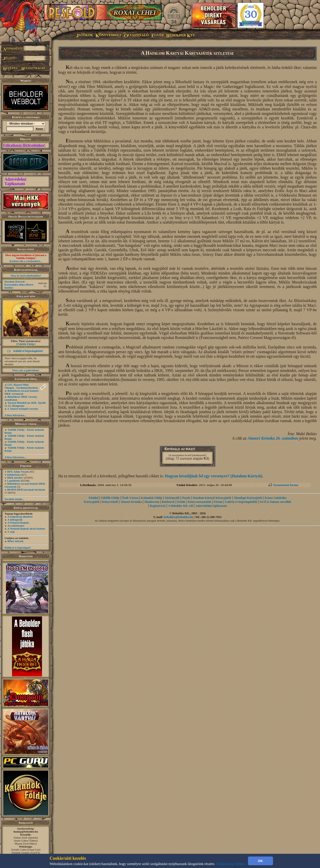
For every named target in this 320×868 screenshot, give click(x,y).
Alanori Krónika (131, 502)
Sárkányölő (172, 498)
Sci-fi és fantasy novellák (275, 502)
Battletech (168, 502)
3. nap (11, 532)
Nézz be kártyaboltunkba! (26, 276)
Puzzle (186, 498)
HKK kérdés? (15, 478)
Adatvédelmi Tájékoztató (15, 181)
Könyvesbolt (110, 502)
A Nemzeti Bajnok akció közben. (26, 529)
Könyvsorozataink (199, 502)
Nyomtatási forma (286, 485)
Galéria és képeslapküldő (241, 502)
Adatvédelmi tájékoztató (211, 506)
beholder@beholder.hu (178, 517)
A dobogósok (15, 520)
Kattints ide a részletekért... (26, 261)
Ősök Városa (130, 498)
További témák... (14, 499)
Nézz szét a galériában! (26, 370)
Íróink (181, 502)
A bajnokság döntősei (20, 517)
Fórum (218, 502)
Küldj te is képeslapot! (18, 548)
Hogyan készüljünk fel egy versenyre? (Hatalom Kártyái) (213, 476)
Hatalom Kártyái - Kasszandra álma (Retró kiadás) (19, 285)
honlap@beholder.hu (26, 832)
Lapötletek (14, 481)
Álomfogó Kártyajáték (248, 498)
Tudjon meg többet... (231, 864)
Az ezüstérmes (16, 526)
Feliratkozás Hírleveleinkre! (24, 145)
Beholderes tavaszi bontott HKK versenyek (21, 392)
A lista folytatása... (15, 415)
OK (260, 861)
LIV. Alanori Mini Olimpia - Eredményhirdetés (21, 386)
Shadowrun (152, 502)
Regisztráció (158, 506)
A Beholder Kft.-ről (180, 506)
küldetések (13, 475)
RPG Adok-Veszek (18, 472)
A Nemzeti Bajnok (18, 523)
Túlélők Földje (26, 344)
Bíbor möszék (15, 541)
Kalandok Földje (151, 498)
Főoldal (93, 498)
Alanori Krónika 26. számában (273, 438)
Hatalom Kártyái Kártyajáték (212, 498)
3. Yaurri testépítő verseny (23, 409)
